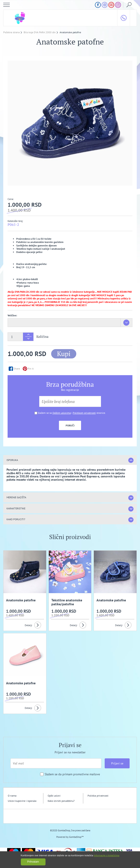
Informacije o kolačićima (107, 855)
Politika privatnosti (98, 796)
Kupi (64, 354)
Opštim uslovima (62, 413)
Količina (42, 337)
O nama (12, 796)
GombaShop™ (76, 837)
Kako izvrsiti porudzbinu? (61, 801)
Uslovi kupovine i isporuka (22, 801)
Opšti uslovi (54, 796)
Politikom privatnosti (84, 413)
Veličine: (12, 315)
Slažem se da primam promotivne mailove (72, 774)
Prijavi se (117, 763)
